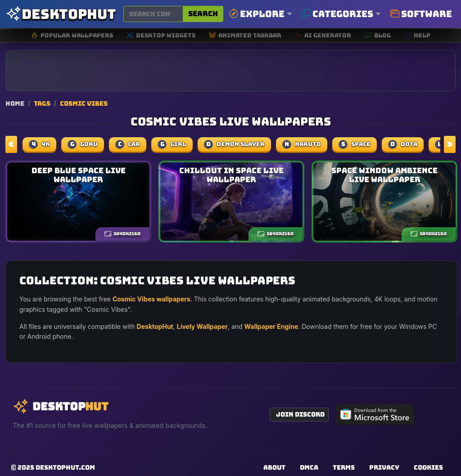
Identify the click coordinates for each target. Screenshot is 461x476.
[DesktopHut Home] (61, 14)
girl (172, 144)
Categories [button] (337, 14)
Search (203, 14)
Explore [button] (257, 14)
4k (39, 144)
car (128, 144)
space (355, 144)
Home (15, 103)
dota (403, 144)
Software (421, 14)
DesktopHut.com (65, 467)
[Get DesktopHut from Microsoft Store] (375, 414)
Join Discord (300, 414)
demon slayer (234, 144)
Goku (83, 144)
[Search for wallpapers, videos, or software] (153, 14)
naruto (302, 144)
